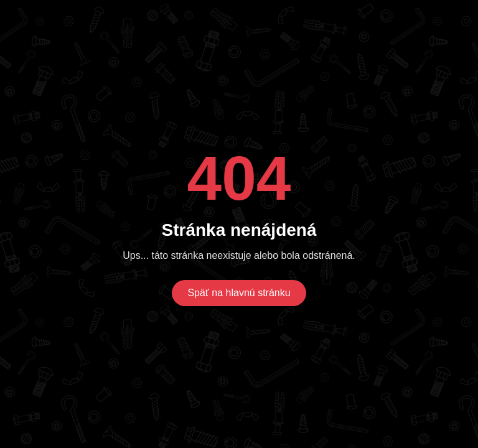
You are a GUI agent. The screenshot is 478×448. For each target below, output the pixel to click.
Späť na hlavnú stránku (239, 293)
